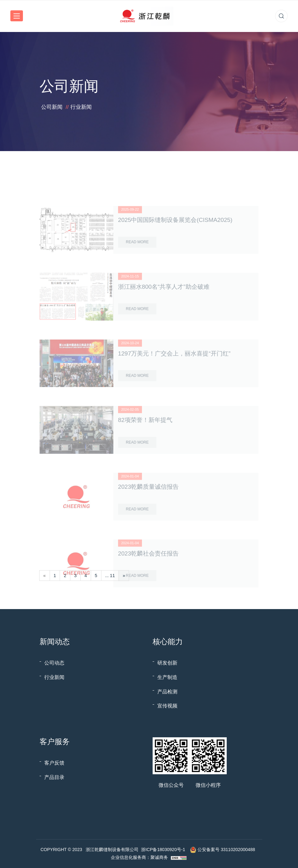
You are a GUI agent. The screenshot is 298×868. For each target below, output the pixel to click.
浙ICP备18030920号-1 (163, 850)
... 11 (110, 576)
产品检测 (167, 692)
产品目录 (54, 777)
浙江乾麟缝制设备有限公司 (112, 850)
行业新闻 (81, 107)
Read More (137, 258)
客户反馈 (54, 763)
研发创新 (167, 663)
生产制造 (167, 677)
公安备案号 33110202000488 (226, 850)
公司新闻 (52, 107)
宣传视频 (167, 706)
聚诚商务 (159, 857)
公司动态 (54, 663)
